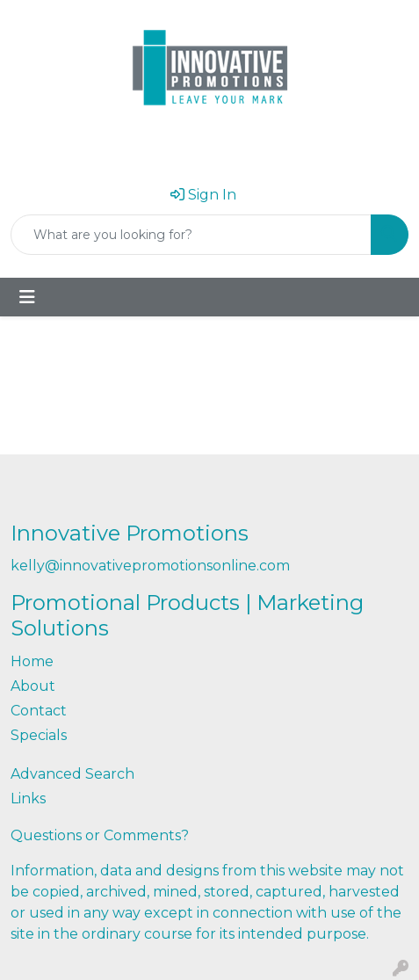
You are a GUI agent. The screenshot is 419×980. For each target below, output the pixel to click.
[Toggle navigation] (27, 297)
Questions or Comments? (100, 835)
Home (32, 661)
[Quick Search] (191, 235)
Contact (39, 711)
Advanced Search (72, 774)
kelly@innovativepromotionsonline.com (150, 566)
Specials (39, 735)
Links (28, 799)
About (33, 686)
